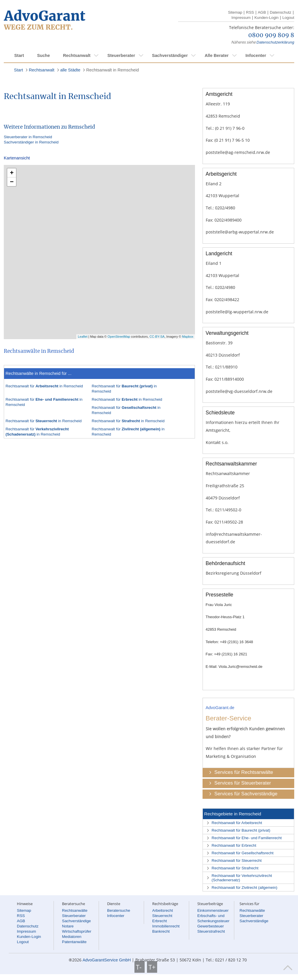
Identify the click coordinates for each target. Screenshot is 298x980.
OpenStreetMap (119, 337)
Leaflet (83, 337)
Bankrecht (161, 931)
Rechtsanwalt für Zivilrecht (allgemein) (244, 888)
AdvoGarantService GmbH (107, 960)
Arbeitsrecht (163, 910)
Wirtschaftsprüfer (77, 931)
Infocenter (256, 55)
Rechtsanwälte (75, 910)
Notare (68, 926)
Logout (288, 18)
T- (140, 967)
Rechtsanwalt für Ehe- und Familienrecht (247, 838)
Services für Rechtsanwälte (244, 772)
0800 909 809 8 (271, 35)
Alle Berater (217, 55)
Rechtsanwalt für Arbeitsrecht (237, 823)
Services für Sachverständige (246, 794)
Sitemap (235, 12)
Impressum (241, 18)
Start (19, 55)
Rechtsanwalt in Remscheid (112, 70)
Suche (43, 55)
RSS (250, 12)
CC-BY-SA (157, 337)
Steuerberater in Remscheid (28, 137)
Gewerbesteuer (211, 926)
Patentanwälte (74, 942)
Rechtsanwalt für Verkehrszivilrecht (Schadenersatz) (242, 878)
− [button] (12, 182)
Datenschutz (281, 12)
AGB (262, 12)
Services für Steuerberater (243, 783)
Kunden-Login (266, 18)
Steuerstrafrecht (211, 931)
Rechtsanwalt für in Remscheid (44, 386)
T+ (152, 967)
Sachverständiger (170, 55)
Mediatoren (72, 937)
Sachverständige (76, 921)
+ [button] (12, 173)
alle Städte (70, 70)
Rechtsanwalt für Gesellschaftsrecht (243, 853)
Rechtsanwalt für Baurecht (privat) (241, 830)
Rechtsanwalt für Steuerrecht (237, 861)
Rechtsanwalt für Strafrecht (235, 868)
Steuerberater (121, 55)
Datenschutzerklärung (275, 42)
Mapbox (188, 337)
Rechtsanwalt (77, 55)
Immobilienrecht (166, 926)
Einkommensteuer (213, 910)
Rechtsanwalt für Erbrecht (234, 845)
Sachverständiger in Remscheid (31, 142)
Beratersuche (119, 910)
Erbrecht (159, 921)
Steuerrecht (162, 916)
